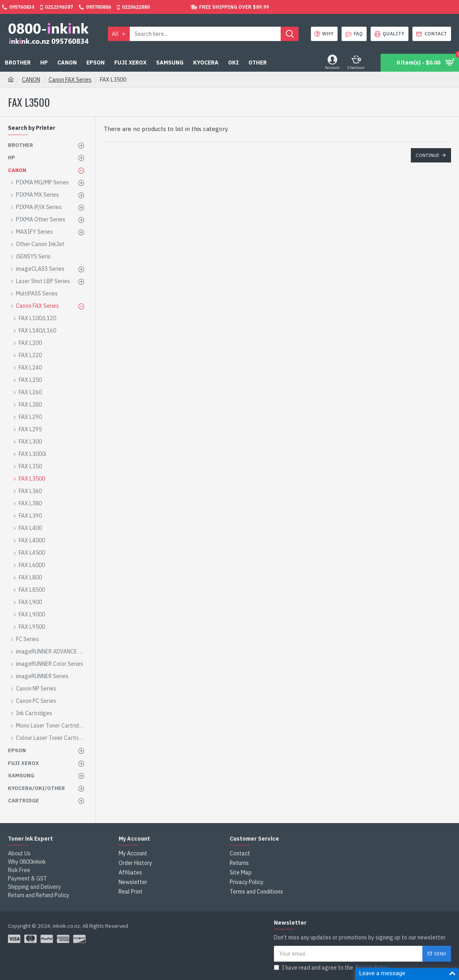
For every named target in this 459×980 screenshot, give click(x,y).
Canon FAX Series (70, 80)
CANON (31, 80)
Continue (428, 155)
